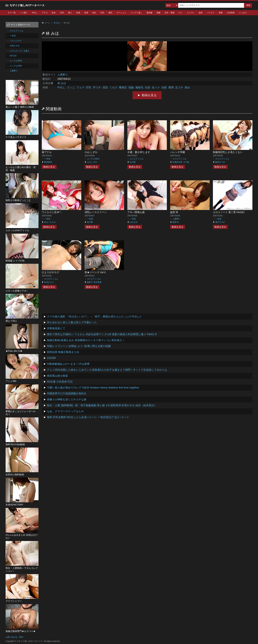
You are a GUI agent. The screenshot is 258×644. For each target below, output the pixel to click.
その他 (186, 162)
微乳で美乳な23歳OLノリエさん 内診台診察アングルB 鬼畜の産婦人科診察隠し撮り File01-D (102, 334)
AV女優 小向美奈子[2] (60, 382)
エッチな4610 (93, 159)
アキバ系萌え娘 (136, 212)
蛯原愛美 (48, 162)
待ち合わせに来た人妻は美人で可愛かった (72, 322)
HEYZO (13, 56)
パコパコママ (16, 41)
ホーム (47, 23)
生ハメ (156, 87)
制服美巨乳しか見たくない (228, 152)
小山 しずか (91, 152)
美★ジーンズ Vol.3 (95, 272)
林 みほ (57, 23)
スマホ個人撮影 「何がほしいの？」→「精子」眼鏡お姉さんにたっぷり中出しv (94, 316)
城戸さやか (220, 222)
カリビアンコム (137, 159)
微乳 (110, 13)
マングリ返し (136, 13)
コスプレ (191, 13)
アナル (45, 13)
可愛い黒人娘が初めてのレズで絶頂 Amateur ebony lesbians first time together (93, 388)
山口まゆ (134, 222)
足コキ (179, 87)
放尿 (201, 13)
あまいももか (50, 222)
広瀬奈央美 (177, 162)
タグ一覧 (12, 13)
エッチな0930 (16, 66)
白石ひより (49, 282)
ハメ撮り (24, 13)
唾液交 (123, 87)
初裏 (221, 13)
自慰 (164, 87)
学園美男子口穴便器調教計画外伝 (67, 393)
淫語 (105, 87)
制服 (158, 13)
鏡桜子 (90, 282)
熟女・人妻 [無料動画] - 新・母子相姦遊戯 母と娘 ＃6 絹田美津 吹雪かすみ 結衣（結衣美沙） (102, 405)
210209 (51, 358)
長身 (86, 13)
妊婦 (78, 13)
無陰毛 (139, 87)
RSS (21, 637)
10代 (62, 13)
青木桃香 (98, 282)
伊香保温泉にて (56, 328)
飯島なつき (220, 162)
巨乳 (102, 13)
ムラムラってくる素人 (20, 51)
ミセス (113, 87)
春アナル (47, 152)
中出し (35, 13)
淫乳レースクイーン (96, 212)
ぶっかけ (243, 13)
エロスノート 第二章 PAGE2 (229, 212)
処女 (54, 13)
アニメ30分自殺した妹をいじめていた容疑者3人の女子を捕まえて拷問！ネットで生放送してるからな (107, 370)
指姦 (131, 87)
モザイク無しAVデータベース (27, 5)
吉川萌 (133, 162)
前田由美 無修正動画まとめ (63, 352)
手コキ (97, 87)
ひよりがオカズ (50, 272)
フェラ (80, 87)
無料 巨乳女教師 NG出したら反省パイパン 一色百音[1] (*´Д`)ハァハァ (88, 417)
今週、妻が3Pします (139, 152)
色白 (94, 13)
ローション (121, 13)
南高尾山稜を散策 (57, 376)
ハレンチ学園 (178, 152)
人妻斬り (63, 75)
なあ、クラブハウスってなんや (65, 411)
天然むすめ (15, 46)
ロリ (181, 13)
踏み (187, 87)
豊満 (171, 87)
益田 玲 (174, 212)
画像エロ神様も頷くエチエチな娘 (67, 399)
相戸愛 (90, 222)
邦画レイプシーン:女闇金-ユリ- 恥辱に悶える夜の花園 (79, 346)
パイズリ (211, 13)
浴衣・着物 (169, 13)
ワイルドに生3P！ (52, 212)
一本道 (47, 159)
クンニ (71, 87)
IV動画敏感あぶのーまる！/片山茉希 (68, 364)
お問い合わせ (12, 637)
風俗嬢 (149, 13)
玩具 (148, 87)
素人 (70, 13)
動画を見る (149, 95)
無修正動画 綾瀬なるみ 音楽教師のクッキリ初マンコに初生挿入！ (86, 340)
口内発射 (231, 13)
